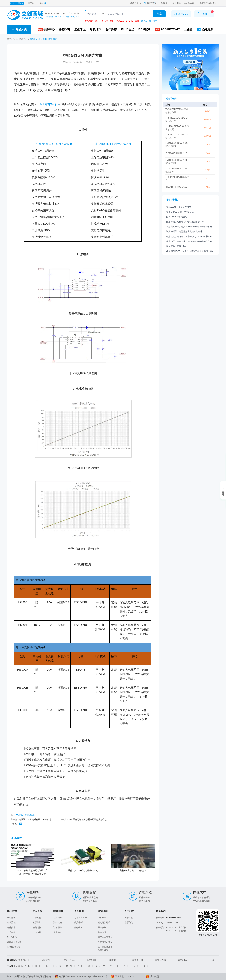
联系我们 (129, 923)
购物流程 (11, 923)
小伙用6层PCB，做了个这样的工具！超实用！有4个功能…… (191, 251)
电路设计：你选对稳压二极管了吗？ (36, 820)
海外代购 (58, 923)
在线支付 (37, 918)
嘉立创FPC (138, 960)
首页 (10, 39)
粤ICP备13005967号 (98, 976)
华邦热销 (89, 21)
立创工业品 (69, 960)
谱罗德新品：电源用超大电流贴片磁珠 (184, 232)
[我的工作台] (17, 3)
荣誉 (137, 21)
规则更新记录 (104, 923)
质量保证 (58, 932)
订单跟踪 (58, 927)
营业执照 (154, 976)
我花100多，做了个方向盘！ (133, 870)
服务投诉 (78, 927)
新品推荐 (21, 39)
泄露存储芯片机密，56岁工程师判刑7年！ (186, 222)
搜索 (159, 14)
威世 (112, 21)
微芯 (97, 21)
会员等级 (11, 932)
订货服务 (58, 918)
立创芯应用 (24, 960)
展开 (216, 960)
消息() (43, 3)
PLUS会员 (12, 937)
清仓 (155, 21)
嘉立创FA (182, 960)
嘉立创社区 (92, 960)
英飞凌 (105, 21)
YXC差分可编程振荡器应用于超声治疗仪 (88, 820)
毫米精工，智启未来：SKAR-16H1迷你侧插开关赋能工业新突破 (191, 241)
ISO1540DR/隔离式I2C (176, 153)
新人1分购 (146, 21)
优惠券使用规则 (14, 942)
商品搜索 (11, 927)
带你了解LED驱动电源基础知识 (83, 870)
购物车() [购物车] (150, 3)
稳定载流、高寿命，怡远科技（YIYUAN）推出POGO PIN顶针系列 (191, 236)
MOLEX (120, 21)
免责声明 (102, 932)
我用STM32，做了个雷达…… (180, 212)
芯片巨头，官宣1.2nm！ (178, 246)
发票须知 (37, 923)
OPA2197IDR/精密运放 (176, 187)
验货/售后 (79, 923)
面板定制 (45, 960)
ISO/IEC (132, 976)
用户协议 (102, 927)
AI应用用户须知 (105, 942)
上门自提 (37, 932)
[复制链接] (21, 824)
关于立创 (129, 918)
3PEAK (129, 21)
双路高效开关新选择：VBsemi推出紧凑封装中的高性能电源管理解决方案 (191, 227)
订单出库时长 (81, 918)
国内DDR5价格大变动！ (178, 217)
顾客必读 (11, 918)
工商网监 (120, 976)
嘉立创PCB (160, 960)
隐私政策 (102, 918)
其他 (20, 966)
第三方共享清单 (105, 937)
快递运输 (37, 927)
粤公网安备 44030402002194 (73, 976)
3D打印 (113, 960)
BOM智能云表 (14, 947)
